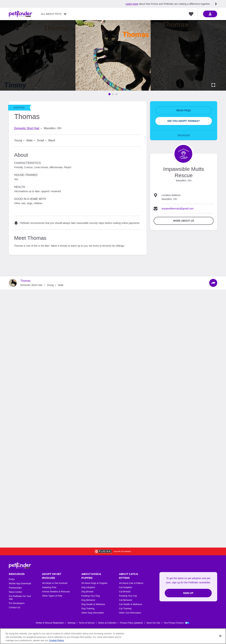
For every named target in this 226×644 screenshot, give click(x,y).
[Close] (220, 636)
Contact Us (14, 607)
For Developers (17, 603)
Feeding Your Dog (91, 596)
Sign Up (188, 593)
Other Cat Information (130, 613)
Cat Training (125, 608)
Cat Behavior (126, 600)
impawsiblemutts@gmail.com (178, 209)
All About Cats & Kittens (131, 583)
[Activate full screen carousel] (213, 85)
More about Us (184, 221)
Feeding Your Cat (128, 596)
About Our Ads (153, 623)
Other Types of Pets (52, 596)
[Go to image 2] (113, 94)
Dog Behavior (88, 600)
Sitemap (71, 623)
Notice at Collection (107, 623)
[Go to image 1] (109, 94)
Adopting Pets (49, 587)
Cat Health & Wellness (130, 604)
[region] (113, 636)
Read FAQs (184, 110)
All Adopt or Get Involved (55, 583)
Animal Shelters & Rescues (56, 592)
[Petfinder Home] (20, 14)
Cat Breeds (125, 592)
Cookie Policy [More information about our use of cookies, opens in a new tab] (57, 640)
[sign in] (210, 14)
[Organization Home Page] (183, 154)
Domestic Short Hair (27, 128)
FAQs (12, 579)
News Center (15, 592)
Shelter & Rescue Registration (50, 623)
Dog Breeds (87, 592)
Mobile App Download (20, 583)
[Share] (213, 283)
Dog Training (88, 608)
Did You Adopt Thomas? (184, 121)
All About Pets (51, 14)
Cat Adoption (126, 587)
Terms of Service (87, 623)
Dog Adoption (88, 587)
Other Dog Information (93, 613)
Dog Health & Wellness (93, 604)
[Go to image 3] (117, 94)
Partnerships (15, 588)
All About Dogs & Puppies (94, 583)
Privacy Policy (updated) (131, 623)
